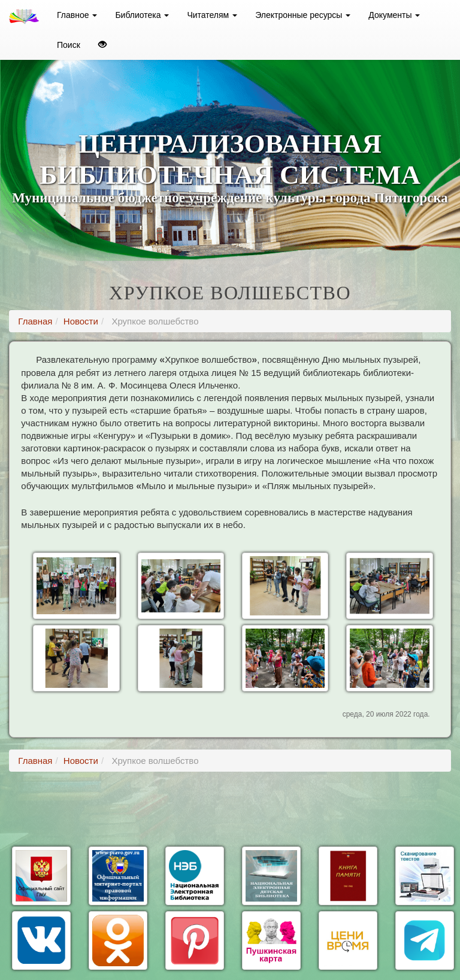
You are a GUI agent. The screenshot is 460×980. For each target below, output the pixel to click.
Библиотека (142, 15)
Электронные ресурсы (303, 15)
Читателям (212, 15)
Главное (77, 15)
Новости (81, 321)
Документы (394, 15)
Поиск (69, 45)
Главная (35, 321)
